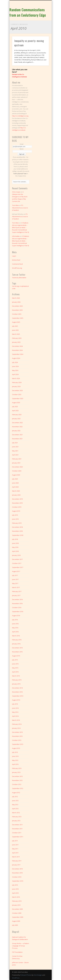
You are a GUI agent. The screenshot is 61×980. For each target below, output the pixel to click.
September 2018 (18, 535)
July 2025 (15, 326)
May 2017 (15, 583)
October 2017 (17, 563)
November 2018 (17, 531)
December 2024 (17, 346)
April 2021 (15, 455)
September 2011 (18, 837)
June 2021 (15, 447)
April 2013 (15, 764)
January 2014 (16, 728)
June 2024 (15, 366)
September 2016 (18, 612)
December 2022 (17, 423)
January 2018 (16, 555)
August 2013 (16, 748)
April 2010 (15, 893)
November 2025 (17, 310)
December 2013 (17, 732)
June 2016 (15, 624)
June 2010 (15, 889)
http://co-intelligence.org (20, 116)
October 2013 (17, 740)
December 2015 (17, 648)
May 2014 (15, 712)
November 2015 (17, 652)
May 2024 (15, 370)
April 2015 (15, 672)
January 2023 (16, 419)
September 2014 (18, 696)
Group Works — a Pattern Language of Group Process (21, 946)
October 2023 (17, 394)
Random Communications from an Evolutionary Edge (28, 12)
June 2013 (15, 756)
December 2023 (17, 390)
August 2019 (16, 511)
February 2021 (17, 459)
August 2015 (16, 656)
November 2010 (17, 873)
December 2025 (17, 306)
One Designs (38, 975)
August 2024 (16, 358)
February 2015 (17, 680)
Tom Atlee (15, 205)
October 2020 (17, 471)
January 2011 (16, 865)
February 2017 (17, 591)
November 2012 (17, 780)
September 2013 (18, 744)
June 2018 (15, 543)
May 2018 (15, 547)
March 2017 (16, 587)
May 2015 (15, 668)
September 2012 (18, 788)
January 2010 (16, 905)
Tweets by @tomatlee (19, 278)
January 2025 (16, 342)
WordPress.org (17, 268)
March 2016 (16, 636)
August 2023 (16, 403)
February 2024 (17, 382)
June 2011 (15, 845)
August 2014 (16, 700)
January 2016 (16, 644)
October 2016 (17, 607)
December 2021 (17, 435)
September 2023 (18, 398)
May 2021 (15, 451)
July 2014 (15, 704)
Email (22, 144)
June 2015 (15, 664)
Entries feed (16, 260)
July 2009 (15, 925)
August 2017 (16, 571)
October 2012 (17, 784)
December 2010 (17, 869)
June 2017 (15, 579)
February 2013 (17, 768)
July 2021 (15, 443)
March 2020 (16, 491)
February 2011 (17, 861)
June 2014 (15, 708)
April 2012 (15, 809)
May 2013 (15, 760)
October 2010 (17, 877)
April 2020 (15, 487)
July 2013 (15, 752)
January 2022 (16, 431)
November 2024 (17, 350)
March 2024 (16, 378)
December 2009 (17, 909)
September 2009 (18, 917)
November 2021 (17, 439)
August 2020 (16, 475)
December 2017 (17, 559)
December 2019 (17, 499)
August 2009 (16, 921)
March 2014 (16, 720)
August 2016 (16, 616)
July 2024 (15, 362)
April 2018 (15, 551)
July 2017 (15, 575)
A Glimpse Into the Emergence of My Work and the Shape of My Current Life (20, 197)
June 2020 (15, 483)
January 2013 (16, 772)
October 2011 (17, 833)
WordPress (16, 978)
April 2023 (15, 411)
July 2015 (15, 660)
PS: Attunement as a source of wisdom (20, 208)
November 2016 (17, 603)
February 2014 (17, 724)
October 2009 (17, 913)
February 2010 (17, 901)
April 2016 (15, 632)
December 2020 (17, 467)
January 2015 (16, 684)
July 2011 (15, 841)
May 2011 (15, 849)
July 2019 (15, 515)
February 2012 (17, 817)
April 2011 (15, 853)
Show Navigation (43, 20)
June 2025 (15, 330)
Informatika (16, 236)
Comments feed (17, 264)
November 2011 (17, 829)
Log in (14, 256)
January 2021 (16, 463)
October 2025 (17, 314)
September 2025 (18, 318)
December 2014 (17, 688)
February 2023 (17, 415)
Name (22, 149)
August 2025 (16, 322)
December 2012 (17, 776)
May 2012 (15, 805)
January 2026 (16, 302)
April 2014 (15, 716)
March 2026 (16, 298)
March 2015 (16, 676)
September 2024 (18, 354)
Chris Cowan (16, 192)
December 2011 (17, 825)
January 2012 (16, 821)
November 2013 (17, 736)
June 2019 (15, 519)
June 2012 (15, 801)
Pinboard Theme (26, 975)
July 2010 (15, 885)
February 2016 (17, 640)
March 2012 (16, 813)
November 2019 (17, 503)
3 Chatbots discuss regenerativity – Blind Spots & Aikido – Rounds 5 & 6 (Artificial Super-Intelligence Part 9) (20, 228)
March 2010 (16, 897)
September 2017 (18, 567)
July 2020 (15, 479)
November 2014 (17, 692)
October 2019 (17, 507)
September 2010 (18, 881)
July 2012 (15, 797)
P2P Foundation (17, 952)
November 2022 (17, 427)
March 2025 (16, 334)
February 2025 (17, 338)
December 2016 (17, 599)
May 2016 (15, 628)
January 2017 (16, 595)
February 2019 (17, 523)
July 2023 (15, 407)
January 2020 (16, 495)
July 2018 (15, 539)
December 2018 (17, 527)
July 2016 (15, 620)
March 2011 (16, 857)
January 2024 (16, 386)
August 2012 (16, 793)
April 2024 (15, 374)
